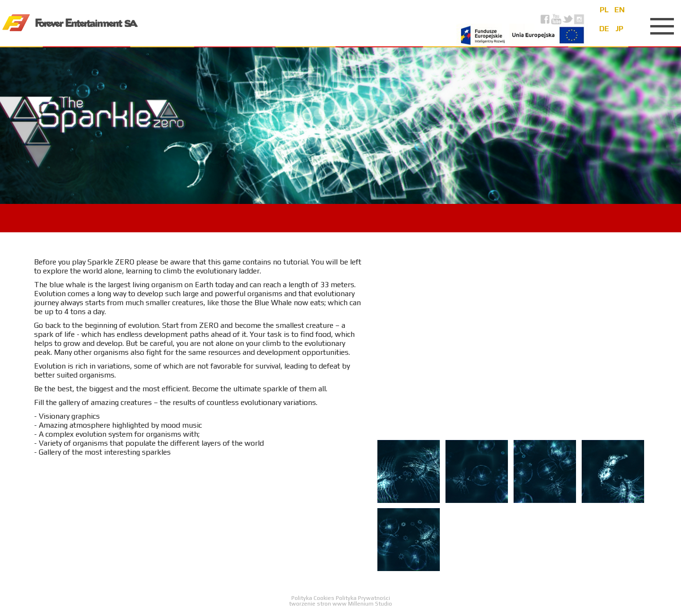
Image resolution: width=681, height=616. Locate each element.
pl (604, 10)
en (620, 10)
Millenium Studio (370, 604)
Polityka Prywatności (363, 598)
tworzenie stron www (318, 604)
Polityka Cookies (314, 598)
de (604, 29)
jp (619, 29)
